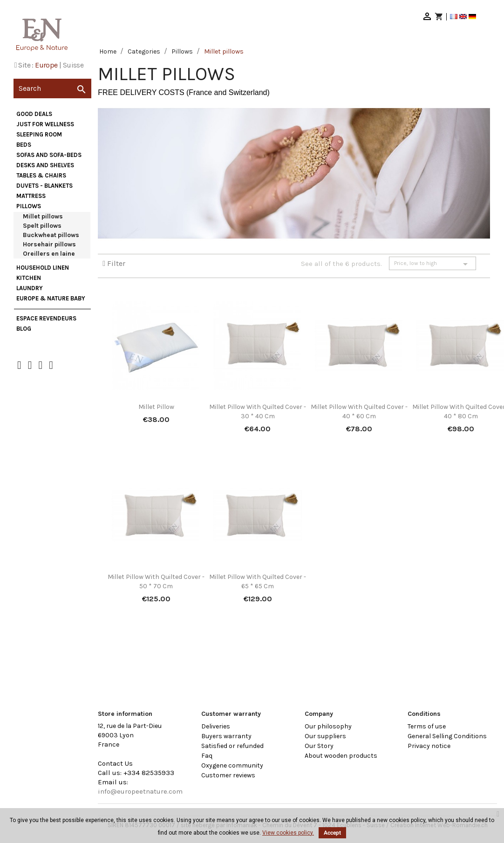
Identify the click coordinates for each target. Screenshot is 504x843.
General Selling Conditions (447, 736)
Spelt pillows (42, 226)
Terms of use (427, 726)
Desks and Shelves (45, 165)
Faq (207, 756)
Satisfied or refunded (232, 746)
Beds (24, 145)
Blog (24, 329)
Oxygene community (232, 765)
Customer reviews (228, 775)
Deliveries (216, 726)
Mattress (31, 196)
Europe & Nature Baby (51, 298)
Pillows (29, 206)
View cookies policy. (288, 833)
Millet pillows (43, 216)
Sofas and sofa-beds (49, 155)
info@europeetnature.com (140, 791)
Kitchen (29, 278)
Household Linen (43, 268)
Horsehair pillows (49, 244)
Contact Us (115, 763)
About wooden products (341, 756)
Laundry (30, 288)
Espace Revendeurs (46, 318)
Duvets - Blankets (44, 186)
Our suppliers (325, 736)
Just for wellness (45, 124)
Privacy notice (429, 746)
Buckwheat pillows (51, 235)
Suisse (73, 65)
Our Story (319, 746)
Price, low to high (432, 264)
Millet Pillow (156, 407)
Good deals (34, 114)
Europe (46, 65)
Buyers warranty (226, 736)
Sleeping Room (39, 134)
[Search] (52, 88)
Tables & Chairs (41, 175)
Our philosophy (328, 726)
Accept (332, 833)
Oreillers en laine (49, 254)
